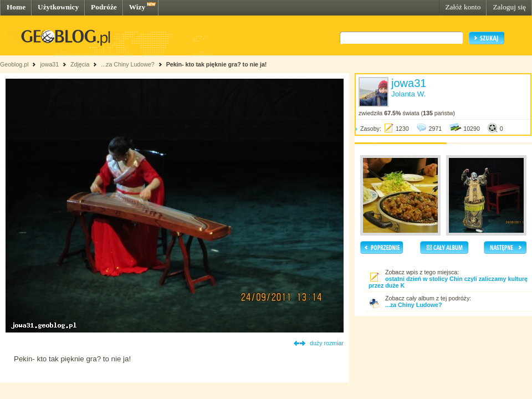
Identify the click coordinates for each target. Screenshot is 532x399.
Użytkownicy (58, 7)
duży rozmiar (327, 343)
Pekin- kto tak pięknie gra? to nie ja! (217, 64)
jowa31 (49, 64)
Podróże (104, 7)
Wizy (137, 7)
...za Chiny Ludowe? (128, 64)
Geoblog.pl (14, 64)
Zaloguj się (509, 7)
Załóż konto (463, 7)
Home (16, 7)
